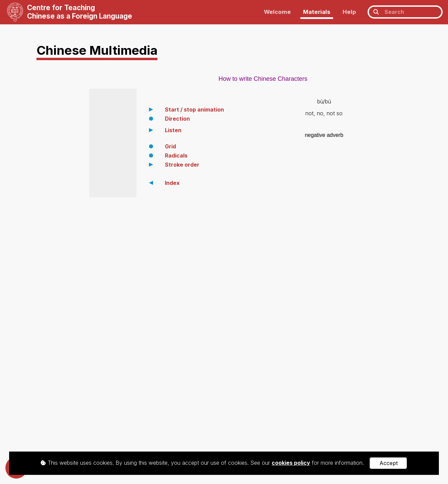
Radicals (176, 155)
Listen (173, 130)
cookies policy (291, 463)
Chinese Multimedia (97, 50)
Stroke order (182, 165)
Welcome (277, 12)
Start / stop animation (194, 110)
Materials (317, 12)
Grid (170, 146)
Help (349, 12)
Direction (177, 119)
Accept (389, 463)
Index (172, 183)
